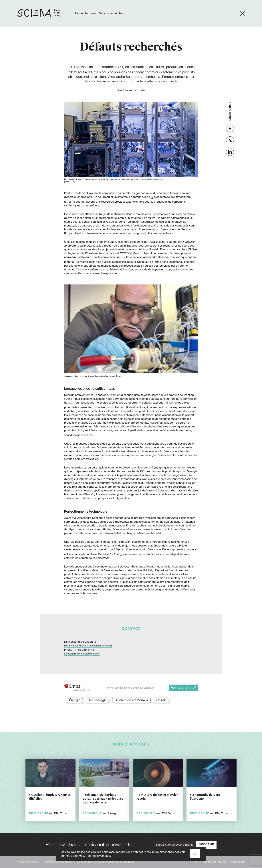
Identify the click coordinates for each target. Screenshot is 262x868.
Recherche (82, 13)
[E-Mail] (174, 845)
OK (195, 854)
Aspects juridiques (214, 862)
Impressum (237, 862)
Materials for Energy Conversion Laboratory (88, 646)
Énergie (75, 700)
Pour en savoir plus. (98, 856)
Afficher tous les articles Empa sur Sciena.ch (130, 688)
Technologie (98, 700)
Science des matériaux (131, 700)
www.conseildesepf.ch (59, 862)
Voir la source (181, 688)
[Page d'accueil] (43, 13)
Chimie (161, 700)
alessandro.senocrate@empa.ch (82, 654)
